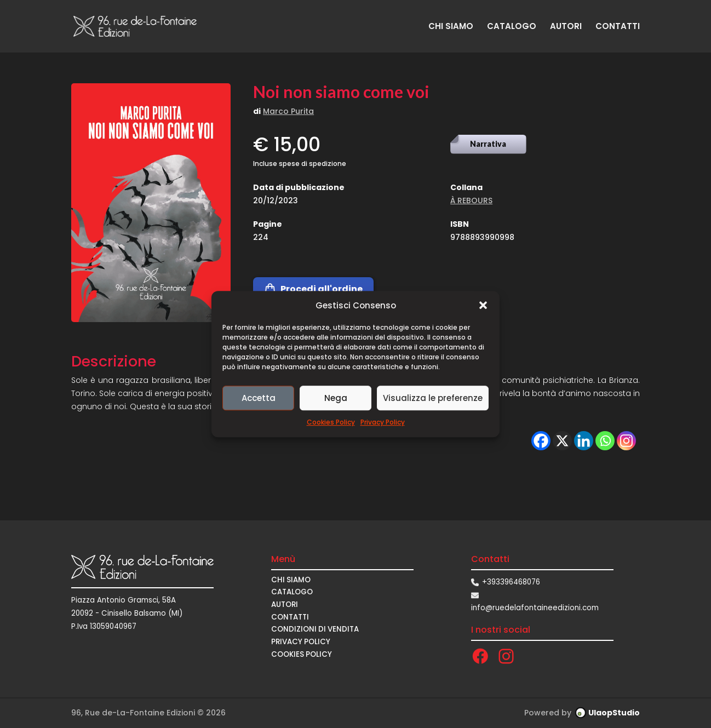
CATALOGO (512, 27)
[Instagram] (626, 441)
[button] (483, 306)
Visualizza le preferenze (433, 398)
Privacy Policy (383, 423)
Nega (336, 398)
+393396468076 (511, 582)
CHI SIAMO (451, 27)
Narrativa (488, 144)
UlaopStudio (614, 713)
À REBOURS (471, 200)
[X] (562, 441)
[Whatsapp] (605, 441)
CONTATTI (618, 27)
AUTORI (566, 27)
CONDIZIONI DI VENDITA (315, 629)
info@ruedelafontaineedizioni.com (535, 608)
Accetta (259, 398)
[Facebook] (541, 441)
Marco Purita (288, 111)
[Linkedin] (584, 441)
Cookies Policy (331, 423)
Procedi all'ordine (313, 289)
